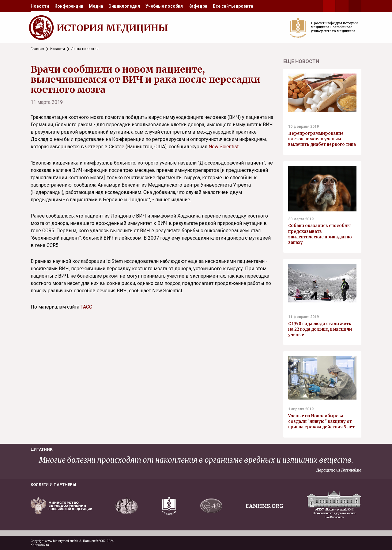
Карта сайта (40, 545)
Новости (40, 6)
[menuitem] (40, 6)
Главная (37, 49)
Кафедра (198, 6)
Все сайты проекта (233, 6)
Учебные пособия (164, 6)
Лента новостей (85, 49)
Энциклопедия (124, 6)
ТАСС (86, 307)
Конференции (69, 6)
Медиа (96, 6)
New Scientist (224, 147)
